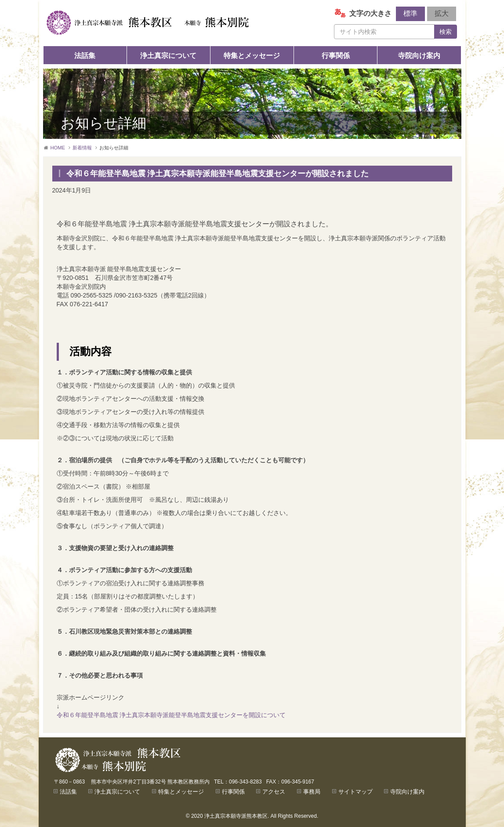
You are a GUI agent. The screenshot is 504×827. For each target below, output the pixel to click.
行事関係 (336, 56)
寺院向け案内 (419, 56)
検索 (446, 32)
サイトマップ (355, 792)
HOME (58, 148)
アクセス (274, 792)
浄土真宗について (168, 56)
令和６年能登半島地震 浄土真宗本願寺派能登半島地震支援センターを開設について (171, 715)
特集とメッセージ (252, 56)
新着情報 (82, 148)
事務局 (312, 792)
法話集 (85, 56)
